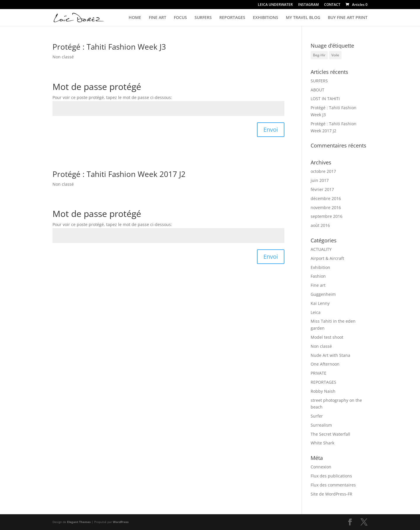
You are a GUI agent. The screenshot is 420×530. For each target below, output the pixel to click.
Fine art (318, 285)
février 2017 (322, 189)
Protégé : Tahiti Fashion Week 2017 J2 (119, 174)
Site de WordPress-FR (331, 494)
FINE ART (157, 18)
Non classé (63, 57)
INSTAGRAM (308, 5)
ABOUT (317, 90)
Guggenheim (323, 294)
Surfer (317, 416)
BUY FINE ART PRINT (348, 18)
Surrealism (321, 425)
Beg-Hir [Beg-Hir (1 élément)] (319, 55)
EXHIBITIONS (266, 18)
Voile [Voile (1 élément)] (335, 55)
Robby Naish (323, 391)
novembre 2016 (326, 207)
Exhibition (320, 267)
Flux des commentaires (333, 485)
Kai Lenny (320, 303)
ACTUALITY (321, 249)
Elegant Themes (79, 522)
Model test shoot (327, 337)
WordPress (121, 522)
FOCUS (180, 18)
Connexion (321, 467)
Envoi (271, 130)
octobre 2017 (323, 171)
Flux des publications (331, 476)
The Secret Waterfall (330, 434)
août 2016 (320, 225)
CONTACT (332, 5)
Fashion (318, 276)
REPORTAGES (232, 18)
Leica (316, 312)
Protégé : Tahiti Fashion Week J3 (109, 47)
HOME (135, 18)
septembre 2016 (327, 216)
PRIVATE (318, 373)
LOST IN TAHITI (325, 99)
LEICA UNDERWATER (275, 5)
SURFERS (203, 18)
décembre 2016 (326, 198)
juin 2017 (320, 180)
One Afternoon (325, 364)
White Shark (322, 443)
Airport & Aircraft (327, 258)
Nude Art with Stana (330, 355)
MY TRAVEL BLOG (303, 18)
